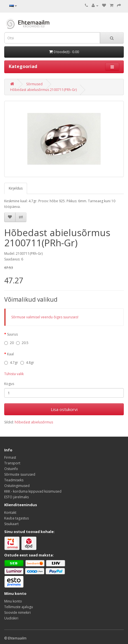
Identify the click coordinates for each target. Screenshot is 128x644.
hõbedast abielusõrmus (34, 422)
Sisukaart (11, 524)
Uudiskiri (11, 618)
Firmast (10, 457)
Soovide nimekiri (17, 613)
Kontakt (10, 513)
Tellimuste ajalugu (19, 607)
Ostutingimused (17, 486)
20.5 (22, 343)
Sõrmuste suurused (20, 474)
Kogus (9, 384)
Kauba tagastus (16, 518)
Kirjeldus (16, 188)
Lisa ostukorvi (64, 409)
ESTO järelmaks (16, 497)
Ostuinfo (11, 469)
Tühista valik (14, 374)
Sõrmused (34, 84)
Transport (12, 463)
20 (9, 343)
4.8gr (27, 363)
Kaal (10, 354)
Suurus (12, 334)
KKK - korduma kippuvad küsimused (33, 491)
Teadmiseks (14, 480)
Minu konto (13, 601)
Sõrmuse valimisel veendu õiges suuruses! (45, 317)
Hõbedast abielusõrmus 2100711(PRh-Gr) (43, 90)
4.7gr (11, 363)
